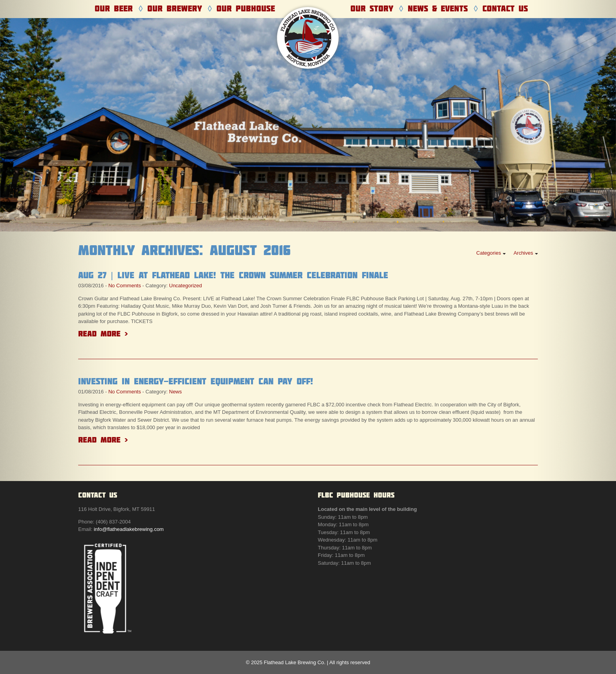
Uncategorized (185, 286)
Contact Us (505, 8)
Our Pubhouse (246, 8)
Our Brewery (175, 8)
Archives (523, 253)
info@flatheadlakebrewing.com (129, 529)
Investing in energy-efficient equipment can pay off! (196, 381)
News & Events (438, 8)
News (175, 392)
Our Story (372, 8)
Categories (489, 253)
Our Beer (114, 8)
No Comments (125, 286)
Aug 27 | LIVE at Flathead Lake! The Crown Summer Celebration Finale (233, 275)
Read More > (103, 333)
